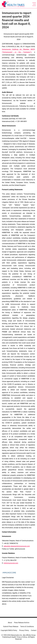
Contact (34, 630)
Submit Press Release (11, 627)
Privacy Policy (24, 630)
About (10, 623)
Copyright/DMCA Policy (9, 630)
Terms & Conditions (27, 627)
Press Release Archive (22, 623)
